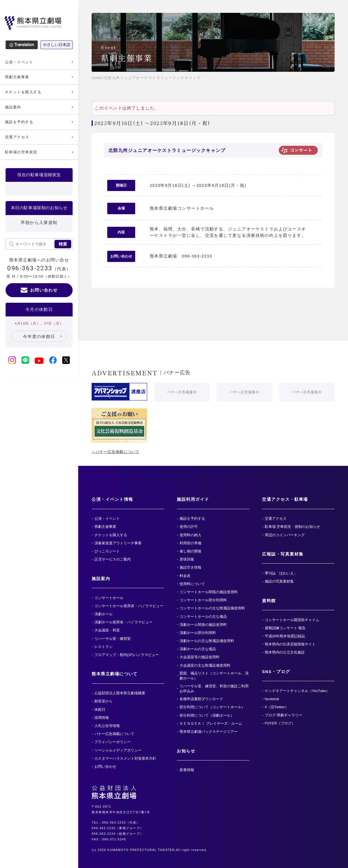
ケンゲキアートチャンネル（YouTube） (297, 691)
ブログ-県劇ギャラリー (283, 715)
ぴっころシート (107, 551)
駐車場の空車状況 (23, 160)
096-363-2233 (30, 289)
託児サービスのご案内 (113, 559)
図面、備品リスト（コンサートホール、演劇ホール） (214, 676)
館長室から (103, 701)
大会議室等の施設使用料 (200, 657)
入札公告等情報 (107, 726)
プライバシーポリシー (113, 742)
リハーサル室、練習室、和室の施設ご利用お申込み (214, 689)
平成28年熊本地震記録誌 (285, 636)
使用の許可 (189, 527)
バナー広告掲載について (114, 734)
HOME (98, 78)
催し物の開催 (190, 551)
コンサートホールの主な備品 (203, 617)
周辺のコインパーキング (285, 535)
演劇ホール (103, 614)
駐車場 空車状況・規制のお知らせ (293, 527)
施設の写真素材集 (279, 581)
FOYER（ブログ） (280, 723)
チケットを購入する (26, 95)
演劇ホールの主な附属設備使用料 (207, 641)
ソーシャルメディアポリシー (118, 750)
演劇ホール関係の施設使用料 (203, 625)
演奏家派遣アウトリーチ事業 (118, 543)
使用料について (192, 584)
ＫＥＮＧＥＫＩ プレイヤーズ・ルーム (211, 723)
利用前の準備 (190, 543)
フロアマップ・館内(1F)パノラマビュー (127, 655)
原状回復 (187, 559)
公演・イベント (21, 63)
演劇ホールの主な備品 (198, 649)
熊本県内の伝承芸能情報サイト (290, 644)
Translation (24, 45)
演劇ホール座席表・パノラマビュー (123, 622)
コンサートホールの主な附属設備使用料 (212, 608)
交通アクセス (19, 144)
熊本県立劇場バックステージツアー (209, 732)
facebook (272, 699)
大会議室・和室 (107, 630)
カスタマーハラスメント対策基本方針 (125, 758)
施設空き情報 (190, 567)
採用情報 (102, 718)
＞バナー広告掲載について (119, 452)
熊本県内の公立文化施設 (285, 652)
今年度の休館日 (39, 358)
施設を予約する (21, 128)
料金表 (185, 576)
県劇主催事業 (19, 79)
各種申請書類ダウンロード (201, 699)
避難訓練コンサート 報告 (285, 628)
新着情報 (187, 770)
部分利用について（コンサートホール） (212, 707)
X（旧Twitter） (277, 707)
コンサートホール (109, 598)
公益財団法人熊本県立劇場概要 (120, 693)
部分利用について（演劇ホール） (207, 715)
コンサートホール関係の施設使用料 (209, 592)
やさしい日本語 (57, 45)
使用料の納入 (190, 535)
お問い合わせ (44, 311)
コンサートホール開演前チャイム (292, 620)
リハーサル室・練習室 (113, 639)
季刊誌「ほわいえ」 (281, 573)
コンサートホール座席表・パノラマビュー (129, 606)
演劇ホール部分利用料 (198, 633)
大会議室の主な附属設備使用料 (205, 665)
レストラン (103, 647)
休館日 (100, 710)
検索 (63, 265)
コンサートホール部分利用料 (203, 600)
